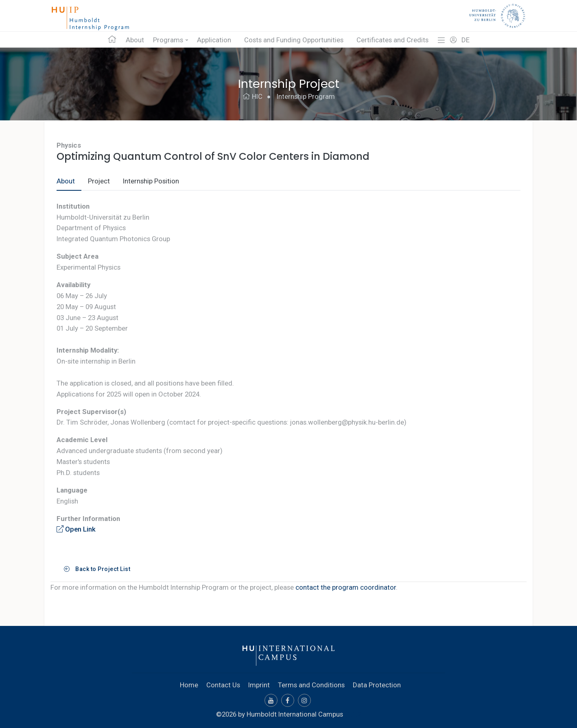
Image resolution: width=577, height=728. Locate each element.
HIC (252, 96)
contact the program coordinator (346, 587)
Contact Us (223, 685)
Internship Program (306, 96)
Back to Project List (97, 569)
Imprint (259, 685)
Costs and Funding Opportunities (294, 40)
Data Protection (377, 685)
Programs (168, 40)
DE (466, 40)
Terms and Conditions (311, 685)
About (135, 40)
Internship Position (151, 181)
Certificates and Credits (392, 40)
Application (214, 40)
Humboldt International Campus (295, 714)
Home (189, 685)
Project (99, 181)
